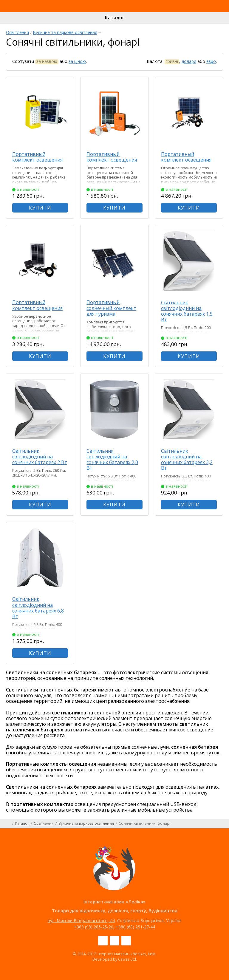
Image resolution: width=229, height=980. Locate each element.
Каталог (115, 18)
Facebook (103, 941)
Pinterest (126, 941)
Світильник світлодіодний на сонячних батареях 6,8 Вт (38, 608)
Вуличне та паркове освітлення (65, 32)
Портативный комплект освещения (37, 157)
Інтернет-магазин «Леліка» (101, 12)
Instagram (114, 941)
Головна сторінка (8, 824)
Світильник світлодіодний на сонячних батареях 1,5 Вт (187, 311)
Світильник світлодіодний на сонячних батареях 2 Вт (40, 457)
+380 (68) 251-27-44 (135, 927)
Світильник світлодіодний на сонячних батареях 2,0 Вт (112, 460)
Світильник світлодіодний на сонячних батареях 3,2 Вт (187, 460)
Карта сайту (221, 824)
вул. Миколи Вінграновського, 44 (81, 921)
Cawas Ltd (127, 959)
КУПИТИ (40, 208)
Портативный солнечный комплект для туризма (111, 308)
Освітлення (17, 32)
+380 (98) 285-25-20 (94, 927)
